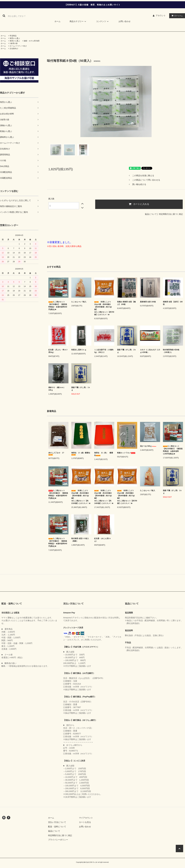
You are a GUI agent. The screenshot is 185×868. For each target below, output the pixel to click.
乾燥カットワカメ (126, 453)
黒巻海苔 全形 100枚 (148, 302)
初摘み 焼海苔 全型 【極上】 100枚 (126, 303)
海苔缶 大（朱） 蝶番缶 (104, 454)
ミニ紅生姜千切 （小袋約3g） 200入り (104, 351)
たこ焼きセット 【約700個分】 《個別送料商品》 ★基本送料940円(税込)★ (58, 306)
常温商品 (13, 36)
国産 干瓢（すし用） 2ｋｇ (127, 351)
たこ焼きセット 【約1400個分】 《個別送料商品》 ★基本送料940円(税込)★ (58, 494)
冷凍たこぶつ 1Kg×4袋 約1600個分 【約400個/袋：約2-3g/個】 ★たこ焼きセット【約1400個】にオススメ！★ (104, 497)
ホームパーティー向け (18, 46)
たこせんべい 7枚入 (79, 302)
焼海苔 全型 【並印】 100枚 (173, 303)
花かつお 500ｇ (148, 446)
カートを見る (85, 822)
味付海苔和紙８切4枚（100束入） (171, 351)
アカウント (161, 16)
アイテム (176, 16)
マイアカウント (86, 818)
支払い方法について (57, 822)
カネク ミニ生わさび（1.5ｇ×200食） (150, 351)
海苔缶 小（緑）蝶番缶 (81, 454)
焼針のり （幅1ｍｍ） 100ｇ (57, 389)
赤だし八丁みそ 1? (56, 454)
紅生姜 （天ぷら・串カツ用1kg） (58, 351)
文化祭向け (14, 49)
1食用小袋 (14, 43)
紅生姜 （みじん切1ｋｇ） (103, 540)
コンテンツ (103, 21)
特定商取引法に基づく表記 (171, 214)
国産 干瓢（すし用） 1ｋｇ (81, 389)
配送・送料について (57, 827)
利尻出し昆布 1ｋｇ (79, 350)
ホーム (57, 21)
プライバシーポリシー (58, 840)
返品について (151, 214)
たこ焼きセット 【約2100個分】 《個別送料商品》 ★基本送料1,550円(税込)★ (173, 450)
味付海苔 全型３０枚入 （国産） (81, 540)
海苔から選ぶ (15, 38)
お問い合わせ (125, 21)
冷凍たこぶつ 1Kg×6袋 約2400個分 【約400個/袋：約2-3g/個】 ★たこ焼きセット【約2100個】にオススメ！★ (81, 497)
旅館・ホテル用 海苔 (32, 41)
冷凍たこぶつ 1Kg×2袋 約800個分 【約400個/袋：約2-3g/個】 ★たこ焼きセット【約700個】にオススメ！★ (104, 308)
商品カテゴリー (78, 21)
